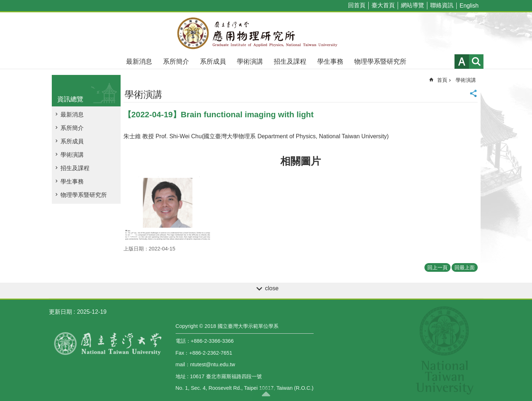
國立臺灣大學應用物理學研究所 (266, 33)
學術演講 (250, 62)
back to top (266, 394)
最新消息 (139, 62)
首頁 (442, 80)
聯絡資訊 (442, 5)
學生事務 (330, 62)
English (469, 6)
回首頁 (357, 5)
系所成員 (213, 62)
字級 (462, 62)
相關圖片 (301, 161)
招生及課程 (290, 62)
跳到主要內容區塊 (4, 4)
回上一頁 (437, 267)
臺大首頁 (383, 5)
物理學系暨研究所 (380, 62)
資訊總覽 (70, 99)
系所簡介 (176, 62)
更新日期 (60, 312)
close (272, 288)
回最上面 (465, 267)
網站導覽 (412, 5)
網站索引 (476, 62)
